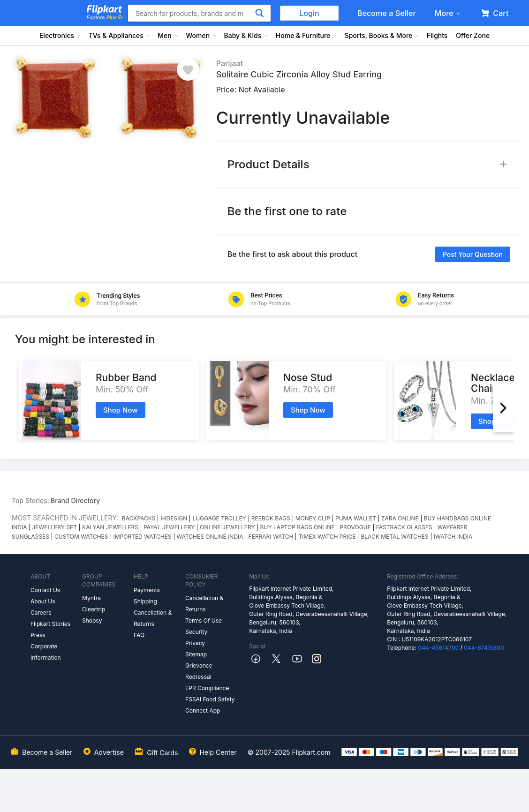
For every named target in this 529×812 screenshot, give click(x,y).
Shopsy (92, 620)
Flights (437, 35)
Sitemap (196, 654)
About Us (43, 601)
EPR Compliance (207, 688)
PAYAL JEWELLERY (169, 527)
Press (38, 635)
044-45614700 (438, 648)
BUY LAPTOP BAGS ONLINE (298, 527)
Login (309, 13)
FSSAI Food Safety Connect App (210, 705)
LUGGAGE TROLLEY (219, 518)
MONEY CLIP (313, 518)
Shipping (145, 601)
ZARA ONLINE (400, 518)
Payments (147, 590)
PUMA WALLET (356, 518)
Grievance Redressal (199, 671)
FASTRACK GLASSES (404, 527)
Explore (105, 17)
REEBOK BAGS (271, 518)
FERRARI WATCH (271, 537)
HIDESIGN (174, 518)
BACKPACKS (139, 518)
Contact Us (45, 590)
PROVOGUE (355, 527)
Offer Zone (473, 35)
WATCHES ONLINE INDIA (210, 537)
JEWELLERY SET (54, 527)
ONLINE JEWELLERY (227, 527)
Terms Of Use (204, 620)
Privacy (195, 643)
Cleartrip (94, 609)
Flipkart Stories (50, 624)
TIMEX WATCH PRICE (327, 537)
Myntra (91, 598)
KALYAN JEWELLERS (110, 527)
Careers (41, 613)
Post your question (473, 254)
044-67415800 (484, 648)
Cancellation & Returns (153, 618)
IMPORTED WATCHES (143, 537)
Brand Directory (75, 500)
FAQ (139, 635)
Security (196, 632)
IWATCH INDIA (453, 537)
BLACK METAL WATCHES (394, 537)
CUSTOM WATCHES (81, 537)
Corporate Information (46, 652)
